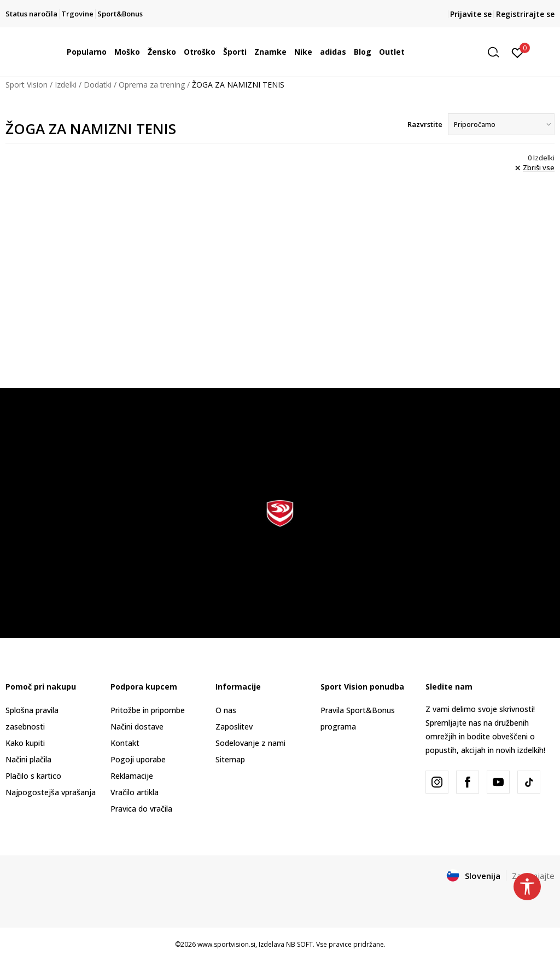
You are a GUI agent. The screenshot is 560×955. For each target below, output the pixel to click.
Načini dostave (137, 727)
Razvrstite (425, 124)
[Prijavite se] (518, 52)
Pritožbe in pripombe (148, 710)
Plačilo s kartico (33, 776)
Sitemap (230, 759)
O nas (226, 710)
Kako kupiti (25, 743)
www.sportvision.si (226, 944)
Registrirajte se (525, 14)
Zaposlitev (234, 727)
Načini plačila (28, 759)
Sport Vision (27, 85)
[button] (497, 52)
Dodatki (98, 85)
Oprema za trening (152, 85)
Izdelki (66, 85)
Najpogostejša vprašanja (51, 792)
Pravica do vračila (141, 809)
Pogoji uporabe (138, 759)
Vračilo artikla (135, 792)
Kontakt (125, 743)
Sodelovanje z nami (250, 743)
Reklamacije (132, 776)
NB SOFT (299, 944)
